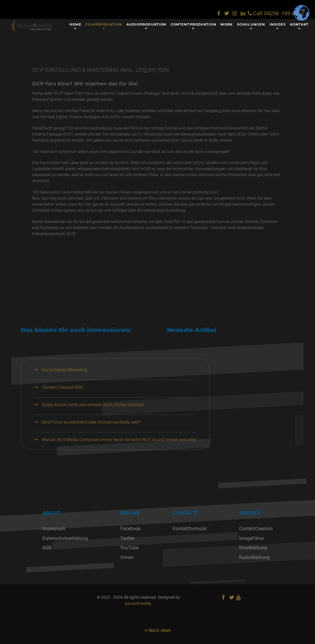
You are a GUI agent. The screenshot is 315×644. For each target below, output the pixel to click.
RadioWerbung (254, 557)
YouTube (129, 548)
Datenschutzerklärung (65, 538)
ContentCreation (256, 529)
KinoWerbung (253, 548)
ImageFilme (251, 538)
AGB (47, 548)
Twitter (127, 538)
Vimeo (127, 557)
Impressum (54, 529)
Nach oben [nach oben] (158, 630)
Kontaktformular (190, 529)
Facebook (130, 529)
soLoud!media (95, 604)
